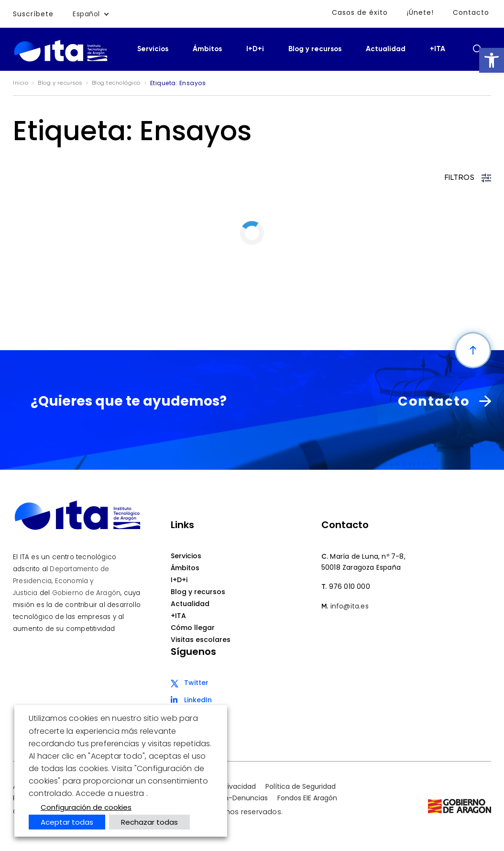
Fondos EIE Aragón (307, 798)
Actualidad (386, 49)
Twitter (196, 683)
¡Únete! (420, 12)
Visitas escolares (201, 640)
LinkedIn (198, 700)
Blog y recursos (315, 49)
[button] (492, 60)
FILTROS (468, 178)
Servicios (153, 49)
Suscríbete (33, 14)
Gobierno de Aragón (87, 593)
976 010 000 (350, 586)
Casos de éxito (360, 12)
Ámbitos (207, 49)
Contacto (471, 12)
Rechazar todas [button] (149, 822)
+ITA (438, 49)
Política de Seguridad (301, 786)
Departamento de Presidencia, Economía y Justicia (61, 581)
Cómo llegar (193, 628)
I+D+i (255, 49)
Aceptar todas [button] (67, 822)
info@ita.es (350, 606)
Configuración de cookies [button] (86, 807)
